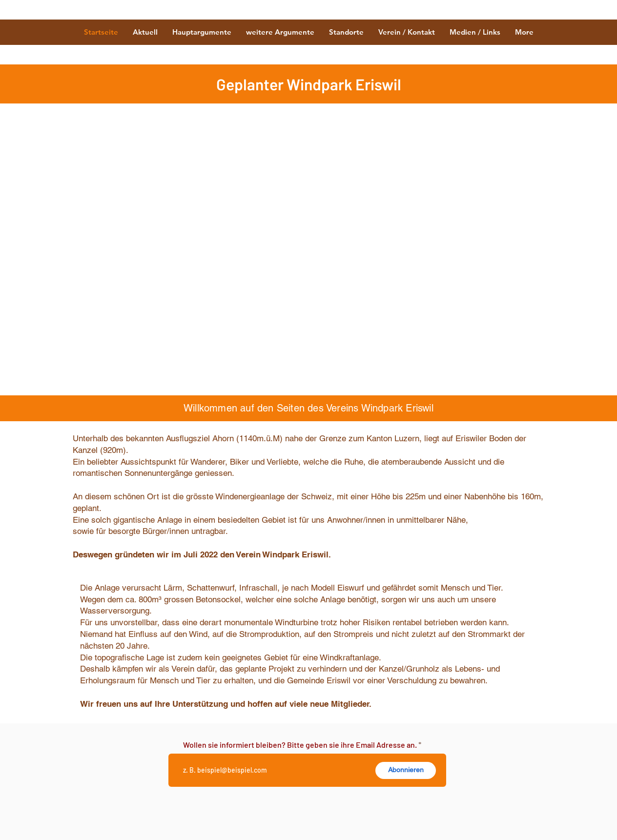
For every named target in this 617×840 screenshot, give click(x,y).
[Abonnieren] (406, 770)
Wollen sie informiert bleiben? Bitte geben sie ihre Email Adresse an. (300, 745)
